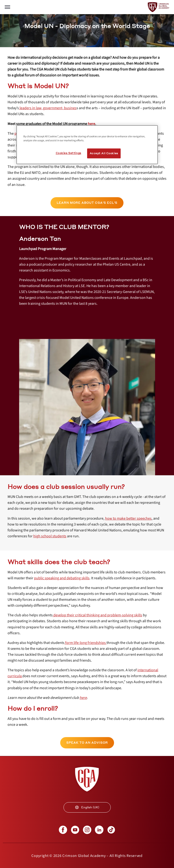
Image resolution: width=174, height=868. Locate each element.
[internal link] (48, 108)
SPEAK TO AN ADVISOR (87, 743)
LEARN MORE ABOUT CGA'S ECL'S (87, 203)
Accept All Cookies (104, 153)
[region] (87, 145)
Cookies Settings (68, 153)
